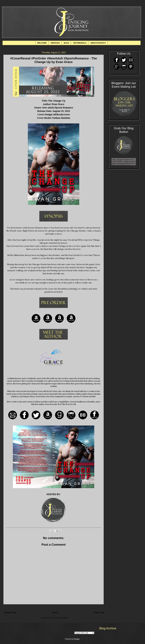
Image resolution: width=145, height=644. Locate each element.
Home (55, 613)
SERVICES (55, 43)
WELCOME (42, 43)
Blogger (77, 639)
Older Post (99, 613)
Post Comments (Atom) (59, 618)
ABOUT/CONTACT (98, 43)
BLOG (66, 43)
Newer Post (10, 613)
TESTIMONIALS (80, 43)
